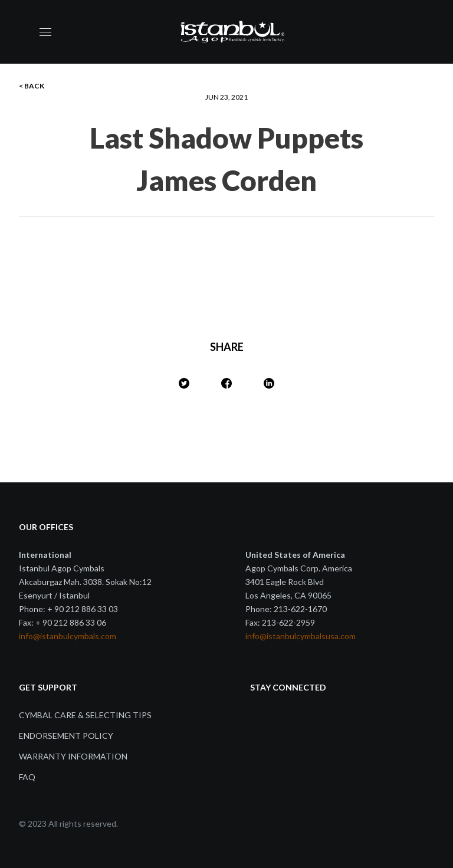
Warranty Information (73, 756)
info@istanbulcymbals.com (68, 636)
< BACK (32, 86)
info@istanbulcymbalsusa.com (301, 636)
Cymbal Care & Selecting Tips (85, 715)
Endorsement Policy (66, 736)
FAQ (27, 777)
